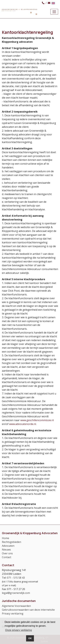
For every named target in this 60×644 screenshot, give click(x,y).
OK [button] (30, 638)
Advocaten (8, 546)
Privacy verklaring (13, 614)
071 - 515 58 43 (16, 578)
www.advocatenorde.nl (23, 424)
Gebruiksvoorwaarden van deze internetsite (28, 610)
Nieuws (6, 550)
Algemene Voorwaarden (16, 606)
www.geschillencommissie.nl (37, 420)
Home (6, 538)
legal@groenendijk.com (16, 593)
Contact (7, 557)
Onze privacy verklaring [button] (18, 630)
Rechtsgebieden (12, 542)
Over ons (7, 553)
